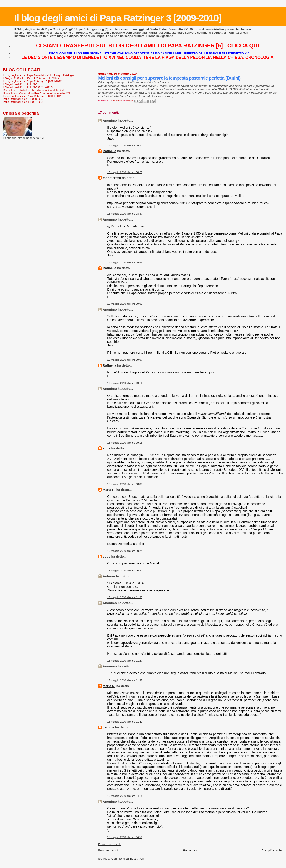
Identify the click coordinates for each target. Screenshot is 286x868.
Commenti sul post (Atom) (128, 859)
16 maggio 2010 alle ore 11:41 (125, 722)
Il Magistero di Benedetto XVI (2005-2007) (28, 87)
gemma (108, 727)
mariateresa (112, 178)
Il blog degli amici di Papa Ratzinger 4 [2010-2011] (33, 96)
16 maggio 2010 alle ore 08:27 (125, 172)
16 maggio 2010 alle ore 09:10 (125, 383)
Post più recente (109, 850)
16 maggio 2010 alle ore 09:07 (125, 360)
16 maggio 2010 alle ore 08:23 (125, 145)
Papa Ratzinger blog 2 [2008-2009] (24, 99)
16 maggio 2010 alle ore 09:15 (125, 443)
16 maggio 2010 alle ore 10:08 (125, 484)
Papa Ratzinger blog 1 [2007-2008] (24, 102)
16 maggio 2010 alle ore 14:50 (125, 837)
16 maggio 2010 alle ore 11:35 (125, 680)
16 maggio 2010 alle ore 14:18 (125, 796)
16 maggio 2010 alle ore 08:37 (125, 214)
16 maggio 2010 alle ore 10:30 (125, 571)
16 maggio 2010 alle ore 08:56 (125, 262)
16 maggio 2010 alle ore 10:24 (125, 551)
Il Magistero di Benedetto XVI (20, 84)
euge (106, 448)
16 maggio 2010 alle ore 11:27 (125, 597)
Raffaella (109, 151)
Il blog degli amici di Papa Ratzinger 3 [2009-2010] (118, 18)
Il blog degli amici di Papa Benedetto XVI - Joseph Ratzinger (39, 75)
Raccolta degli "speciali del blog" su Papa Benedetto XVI (36, 93)
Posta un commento (110, 844)
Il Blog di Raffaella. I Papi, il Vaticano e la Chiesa (32, 78)
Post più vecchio (272, 850)
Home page (190, 850)
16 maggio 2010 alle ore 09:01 (125, 304)
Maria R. (109, 490)
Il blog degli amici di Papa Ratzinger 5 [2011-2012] (33, 81)
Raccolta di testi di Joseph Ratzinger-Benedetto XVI (34, 90)
